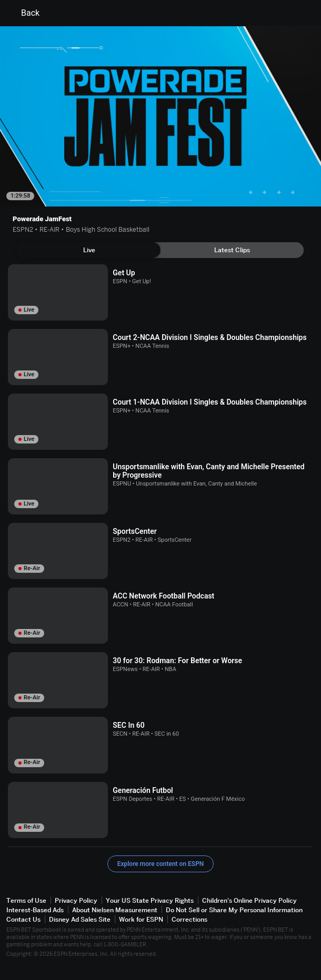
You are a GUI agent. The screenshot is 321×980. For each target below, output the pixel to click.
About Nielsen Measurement (115, 910)
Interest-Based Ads (35, 910)
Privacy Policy (76, 900)
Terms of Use (26, 900)
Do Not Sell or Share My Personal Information (234, 910)
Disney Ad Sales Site (80, 919)
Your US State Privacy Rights (150, 900)
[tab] (89, 250)
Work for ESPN (141, 919)
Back (24, 13)
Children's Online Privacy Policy (249, 900)
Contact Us (23, 919)
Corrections (189, 919)
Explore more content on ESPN (161, 864)
